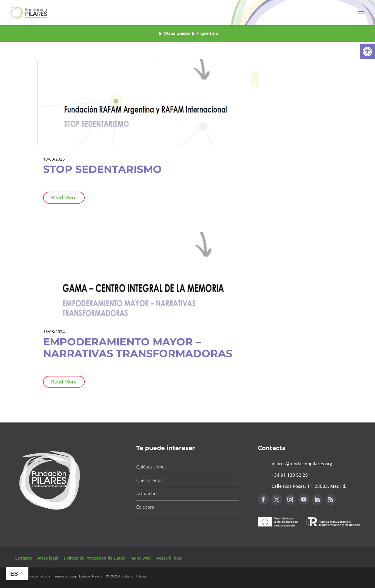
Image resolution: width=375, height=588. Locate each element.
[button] (367, 52)
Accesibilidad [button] (169, 558)
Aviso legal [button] (48, 558)
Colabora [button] (145, 507)
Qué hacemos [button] (150, 480)
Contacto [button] (24, 558)
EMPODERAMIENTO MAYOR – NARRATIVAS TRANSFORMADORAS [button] (138, 348)
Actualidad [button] (146, 493)
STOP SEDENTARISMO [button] (102, 169)
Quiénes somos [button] (151, 467)
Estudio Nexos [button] (91, 576)
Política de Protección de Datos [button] (95, 558)
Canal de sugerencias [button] (286, 541)
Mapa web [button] (141, 558)
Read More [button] (64, 197)
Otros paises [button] (177, 33)
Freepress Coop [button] (64, 576)
